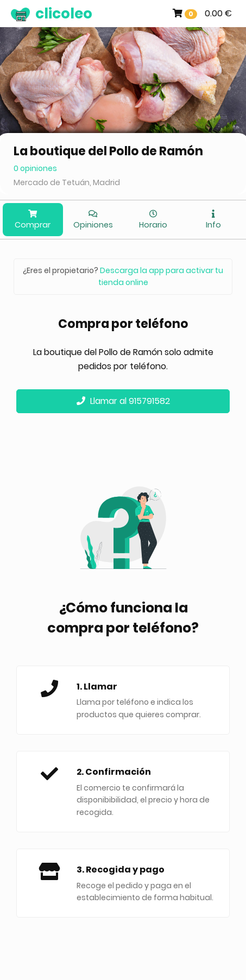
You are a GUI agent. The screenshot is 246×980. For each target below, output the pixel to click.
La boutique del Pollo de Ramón (108, 151)
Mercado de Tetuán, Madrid (67, 182)
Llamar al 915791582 (123, 401)
